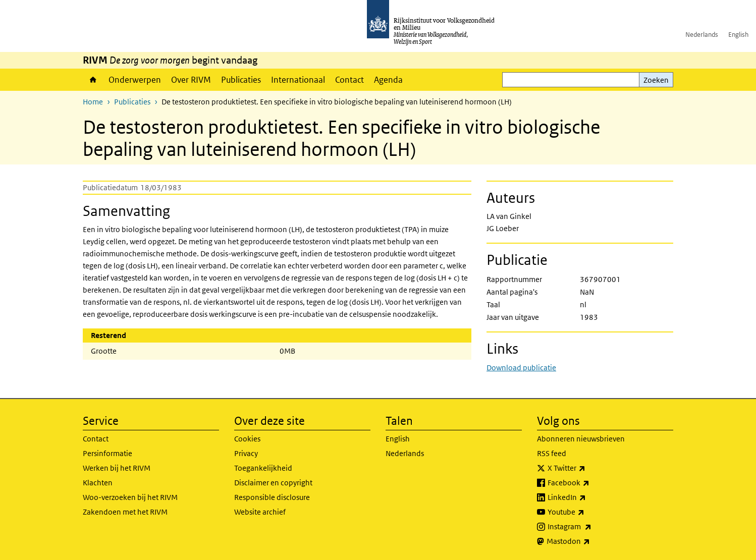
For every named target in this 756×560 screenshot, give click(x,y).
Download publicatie (521, 368)
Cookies (247, 439)
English (738, 35)
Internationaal (298, 80)
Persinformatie (107, 453)
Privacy (246, 453)
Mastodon (590, 541)
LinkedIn (589, 497)
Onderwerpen (135, 80)
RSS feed (552, 453)
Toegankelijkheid (263, 468)
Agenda (388, 80)
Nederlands (702, 35)
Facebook (591, 483)
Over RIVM (191, 80)
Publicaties (241, 80)
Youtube (588, 512)
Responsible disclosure (272, 497)
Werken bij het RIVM (117, 468)
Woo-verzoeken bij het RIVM (130, 497)
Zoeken (656, 80)
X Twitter (589, 468)
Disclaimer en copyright (273, 483)
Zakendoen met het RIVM (125, 512)
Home (93, 80)
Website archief (260, 512)
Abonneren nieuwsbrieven (581, 439)
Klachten (98, 483)
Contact (349, 80)
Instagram (592, 527)
